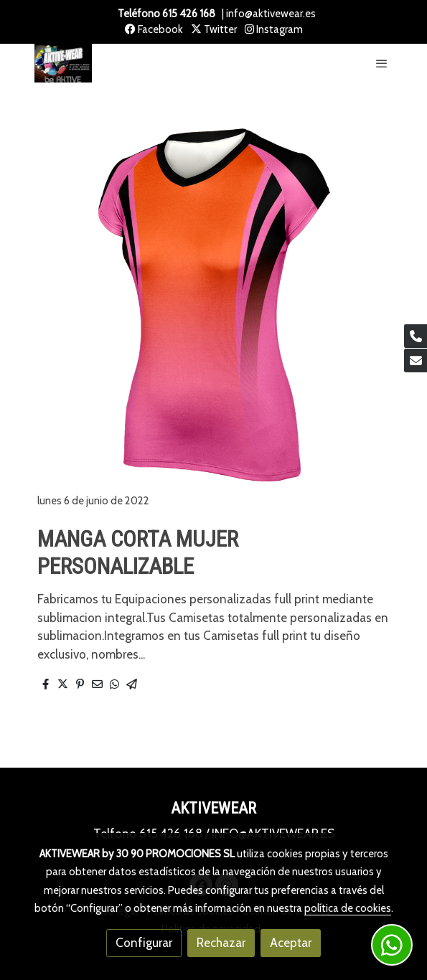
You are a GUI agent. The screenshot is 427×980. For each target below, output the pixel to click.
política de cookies (348, 908)
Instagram (274, 29)
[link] (63, 63)
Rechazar (221, 943)
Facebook (154, 29)
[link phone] (416, 336)
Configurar (144, 943)
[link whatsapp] (392, 945)
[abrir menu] (382, 63)
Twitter (214, 29)
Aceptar (291, 943)
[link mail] (416, 361)
